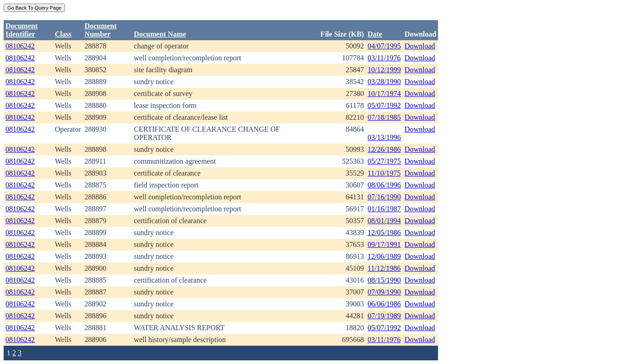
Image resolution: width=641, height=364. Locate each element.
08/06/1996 (384, 185)
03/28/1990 (384, 82)
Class (63, 34)
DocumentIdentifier (21, 30)
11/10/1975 (384, 173)
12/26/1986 (384, 149)
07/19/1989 (384, 316)
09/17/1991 (384, 244)
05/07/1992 (384, 105)
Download (420, 46)
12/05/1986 (384, 233)
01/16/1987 (384, 209)
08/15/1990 (384, 280)
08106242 (20, 46)
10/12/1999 (384, 70)
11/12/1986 (384, 268)
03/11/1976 (384, 58)
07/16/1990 (384, 197)
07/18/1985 (384, 117)
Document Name (160, 34)
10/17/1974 (384, 94)
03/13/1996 (384, 137)
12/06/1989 (384, 256)
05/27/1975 (384, 161)
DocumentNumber (101, 30)
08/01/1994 (384, 221)
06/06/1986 (384, 304)
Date (375, 34)
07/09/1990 (384, 292)
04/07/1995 (384, 46)
